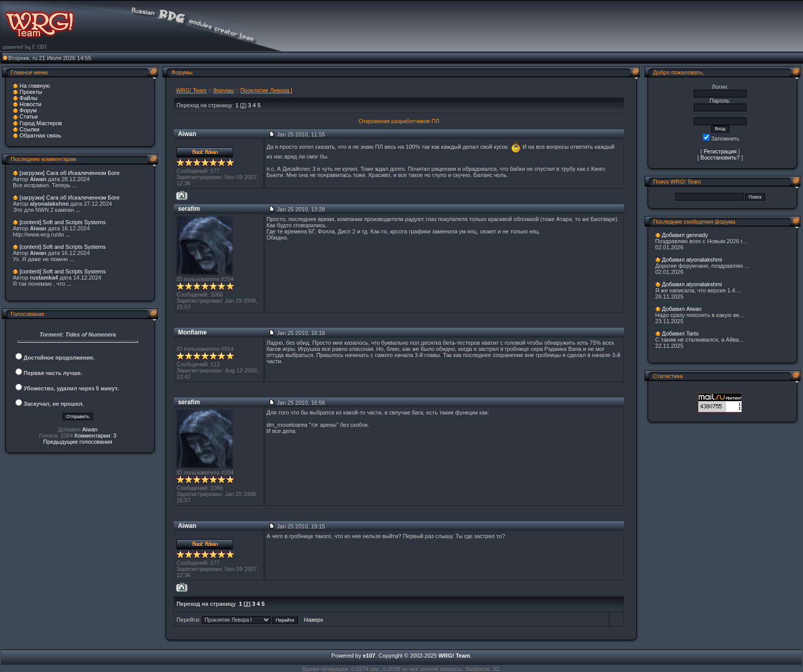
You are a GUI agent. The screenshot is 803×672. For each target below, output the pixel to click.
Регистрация (720, 151)
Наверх (314, 620)
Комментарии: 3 (95, 436)
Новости (31, 104)
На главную (35, 86)
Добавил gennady (685, 235)
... (75, 185)
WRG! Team (191, 90)
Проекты (31, 92)
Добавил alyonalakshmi (692, 260)
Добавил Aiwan (682, 309)
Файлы (28, 98)
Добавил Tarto (680, 333)
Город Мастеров (41, 123)
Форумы (223, 90)
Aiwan (90, 429)
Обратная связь (40, 135)
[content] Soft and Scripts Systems (63, 222)
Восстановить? (720, 157)
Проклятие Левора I (266, 90)
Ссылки (29, 129)
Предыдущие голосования (78, 442)
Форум (28, 110)
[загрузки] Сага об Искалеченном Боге (69, 173)
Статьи (29, 116)
